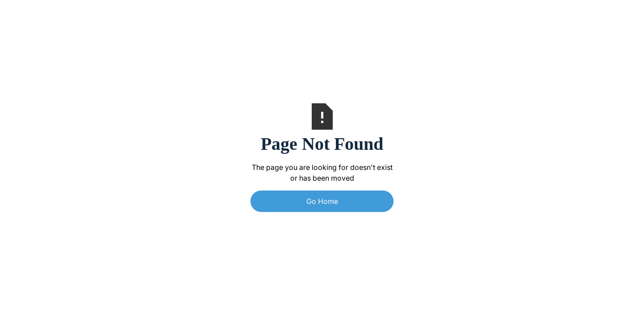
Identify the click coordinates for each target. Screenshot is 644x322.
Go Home (322, 201)
